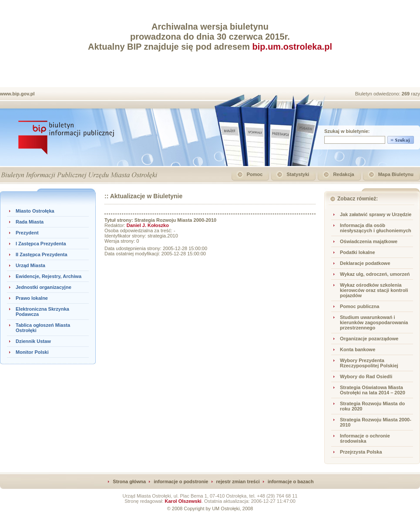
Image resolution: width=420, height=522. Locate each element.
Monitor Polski (32, 352)
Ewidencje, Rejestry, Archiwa (49, 276)
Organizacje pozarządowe (369, 339)
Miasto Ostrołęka (35, 211)
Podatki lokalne (358, 252)
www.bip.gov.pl (17, 94)
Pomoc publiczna (360, 306)
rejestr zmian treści (238, 481)
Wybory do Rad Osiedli (366, 376)
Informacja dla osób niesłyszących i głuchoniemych (376, 228)
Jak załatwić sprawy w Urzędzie (376, 214)
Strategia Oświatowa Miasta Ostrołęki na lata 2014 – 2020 (373, 390)
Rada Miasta (30, 222)
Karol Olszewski (183, 501)
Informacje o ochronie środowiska (365, 438)
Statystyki (298, 174)
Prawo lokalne (32, 298)
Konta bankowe (358, 349)
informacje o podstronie (181, 481)
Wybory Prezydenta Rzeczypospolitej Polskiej (369, 363)
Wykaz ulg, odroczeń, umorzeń (375, 274)
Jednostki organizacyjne (44, 287)
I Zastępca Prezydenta (41, 244)
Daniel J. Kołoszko (148, 225)
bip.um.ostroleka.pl (292, 47)
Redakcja (343, 174)
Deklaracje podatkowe (365, 263)
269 (406, 94)
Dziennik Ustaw (33, 341)
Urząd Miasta (30, 265)
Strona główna (129, 481)
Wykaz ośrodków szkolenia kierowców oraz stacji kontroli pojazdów (374, 290)
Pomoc (255, 174)
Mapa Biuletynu (396, 174)
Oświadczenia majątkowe (369, 241)
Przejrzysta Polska (361, 452)
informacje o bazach (291, 481)
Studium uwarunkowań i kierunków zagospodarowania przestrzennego (374, 322)
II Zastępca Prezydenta (42, 254)
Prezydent (27, 233)
